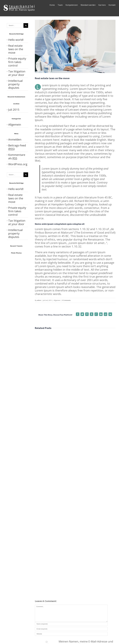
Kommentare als (17, 156)
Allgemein (15, 125)
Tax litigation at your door (17, 73)
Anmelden (15, 139)
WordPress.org (18, 164)
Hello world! (16, 40)
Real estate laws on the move (16, 49)
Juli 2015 (14, 110)
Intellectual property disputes (15, 84)
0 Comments (66, 300)
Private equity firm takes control (17, 62)
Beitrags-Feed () (17, 147)
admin (39, 300)
